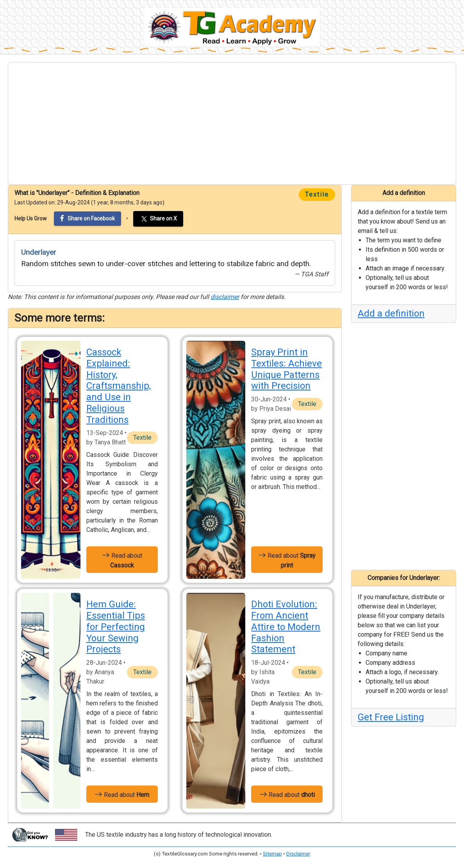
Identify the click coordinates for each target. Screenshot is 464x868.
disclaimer (225, 297)
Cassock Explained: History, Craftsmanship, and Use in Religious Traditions (119, 386)
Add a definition (391, 313)
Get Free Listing (391, 717)
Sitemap (272, 854)
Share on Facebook (87, 218)
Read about (122, 560)
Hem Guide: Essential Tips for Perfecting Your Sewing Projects (116, 627)
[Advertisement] (232, 123)
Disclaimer (298, 854)
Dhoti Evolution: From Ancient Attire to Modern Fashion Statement (286, 627)
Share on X (158, 219)
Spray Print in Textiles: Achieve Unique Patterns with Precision (286, 369)
